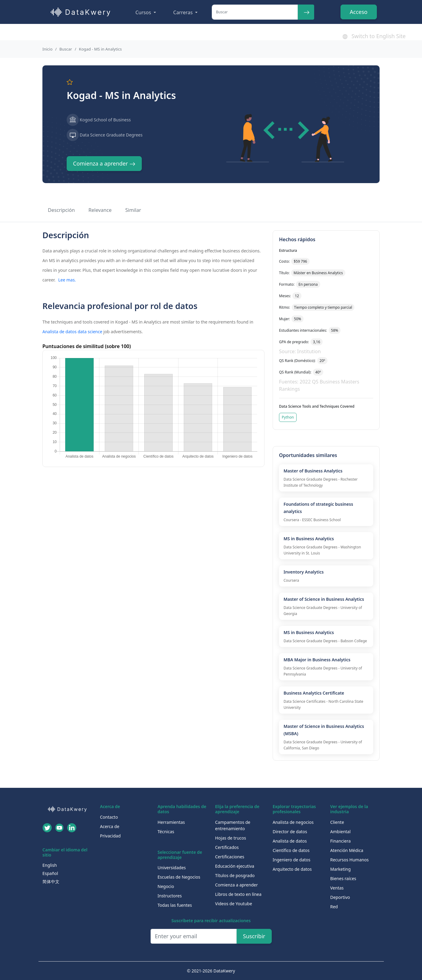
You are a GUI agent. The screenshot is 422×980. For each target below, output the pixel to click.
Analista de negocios (293, 822)
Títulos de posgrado (235, 875)
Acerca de (110, 826)
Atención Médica (347, 850)
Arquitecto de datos (292, 869)
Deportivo (340, 897)
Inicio (47, 49)
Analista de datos (290, 841)
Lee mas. (67, 280)
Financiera (341, 841)
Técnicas (166, 832)
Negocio (166, 886)
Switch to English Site (374, 36)
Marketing (341, 869)
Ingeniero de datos (292, 860)
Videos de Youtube (234, 904)
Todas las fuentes (175, 905)
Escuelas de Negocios (179, 877)
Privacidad (110, 836)
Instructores (170, 896)
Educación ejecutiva (235, 866)
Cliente (337, 822)
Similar (133, 210)
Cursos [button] (144, 12)
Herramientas (171, 822)
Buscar (66, 49)
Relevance (100, 210)
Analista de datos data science (72, 332)
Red (334, 907)
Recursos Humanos (349, 860)
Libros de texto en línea (238, 894)
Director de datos (290, 832)
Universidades (172, 868)
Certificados (227, 847)
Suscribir (254, 936)
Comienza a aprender (104, 163)
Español (50, 873)
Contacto (109, 817)
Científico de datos (291, 850)
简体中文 (51, 881)
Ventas (337, 888)
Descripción (61, 210)
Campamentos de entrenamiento (233, 825)
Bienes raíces (343, 878)
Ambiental (340, 832)
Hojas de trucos (231, 838)
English (50, 865)
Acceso (359, 12)
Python (288, 417)
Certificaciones (230, 857)
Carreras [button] (184, 12)
